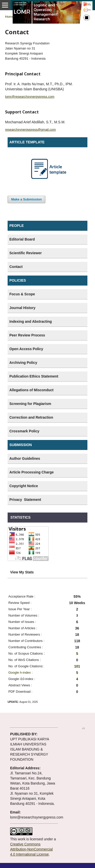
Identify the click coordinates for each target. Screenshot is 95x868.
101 (77, 666)
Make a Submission (26, 199)
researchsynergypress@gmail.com (30, 130)
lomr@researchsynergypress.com (30, 97)
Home (9, 17)
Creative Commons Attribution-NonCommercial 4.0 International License (31, 849)
